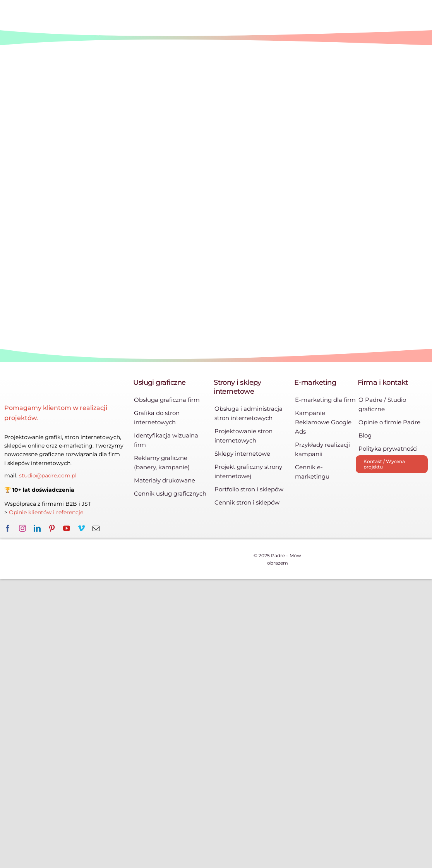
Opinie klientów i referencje (47, 512)
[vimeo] (81, 528)
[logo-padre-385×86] (66, 387)
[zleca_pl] (403, 491)
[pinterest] (52, 528)
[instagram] (22, 528)
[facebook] (8, 528)
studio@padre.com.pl (48, 475)
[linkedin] (37, 528)
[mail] (96, 528)
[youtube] (67, 528)
